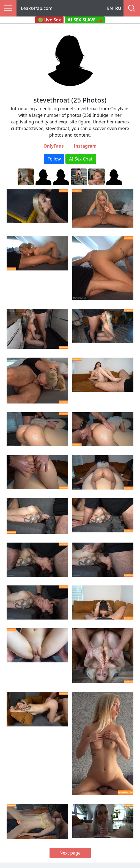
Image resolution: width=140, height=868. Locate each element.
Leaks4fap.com (37, 8)
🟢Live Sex (50, 20)
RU (118, 8)
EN (110, 8)
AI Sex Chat (81, 159)
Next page (70, 853)
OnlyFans (54, 146)
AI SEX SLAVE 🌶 (85, 20)
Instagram (85, 146)
